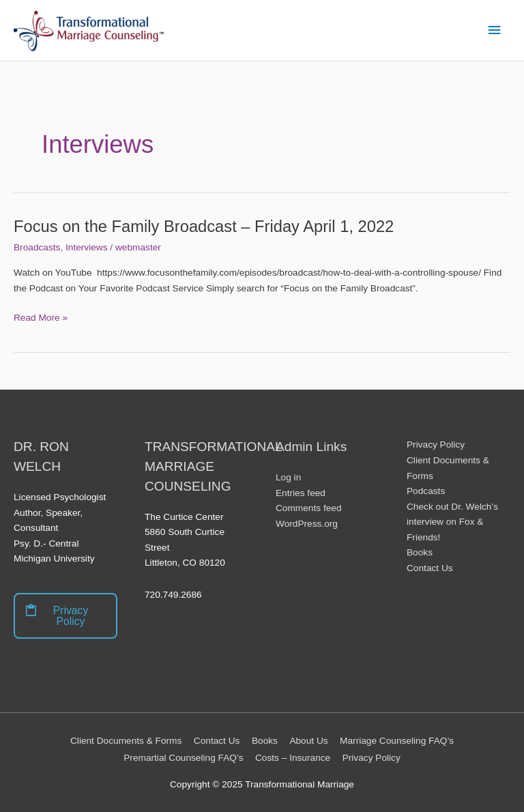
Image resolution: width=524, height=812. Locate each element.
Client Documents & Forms (126, 741)
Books (420, 552)
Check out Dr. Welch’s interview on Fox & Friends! (452, 522)
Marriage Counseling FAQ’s (397, 741)
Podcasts (426, 491)
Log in (288, 477)
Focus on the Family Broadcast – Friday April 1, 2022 (204, 227)
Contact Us (430, 568)
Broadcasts (37, 247)
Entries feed (301, 493)
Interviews (87, 247)
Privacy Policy (436, 445)
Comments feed (309, 508)
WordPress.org (307, 524)
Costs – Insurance (293, 758)
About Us (308, 741)
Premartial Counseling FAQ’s (183, 758)
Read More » (41, 318)
